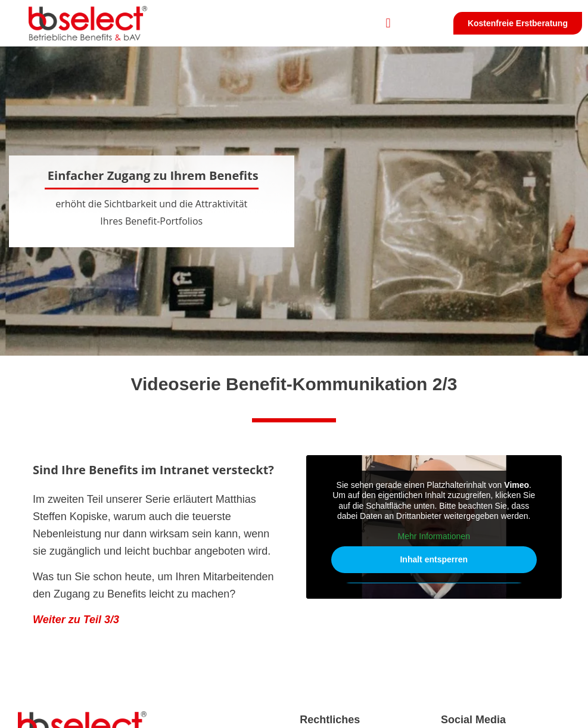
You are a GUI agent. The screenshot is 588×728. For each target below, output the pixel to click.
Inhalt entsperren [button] (434, 559)
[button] (388, 24)
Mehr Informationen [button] (433, 536)
